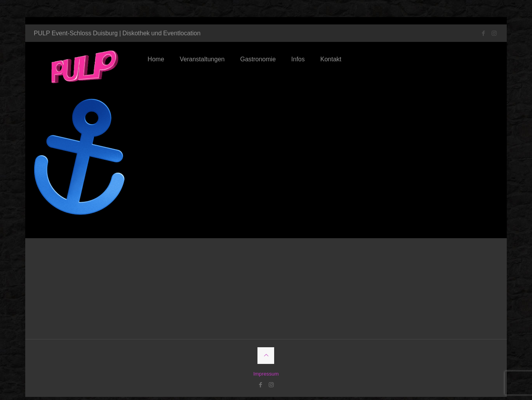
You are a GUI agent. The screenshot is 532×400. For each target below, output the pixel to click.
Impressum (266, 366)
